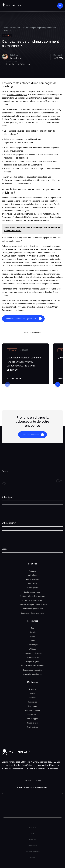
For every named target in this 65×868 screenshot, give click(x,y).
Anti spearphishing (32, 588)
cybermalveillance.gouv (17, 95)
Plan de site (32, 840)
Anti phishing (32, 584)
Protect (5, 471)
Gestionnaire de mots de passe (33, 613)
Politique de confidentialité (32, 852)
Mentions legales (32, 846)
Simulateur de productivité (33, 670)
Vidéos (32, 641)
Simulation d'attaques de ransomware (33, 605)
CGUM (32, 834)
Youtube (38, 781)
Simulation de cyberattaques (32, 609)
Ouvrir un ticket (32, 727)
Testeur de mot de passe (32, 653)
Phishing (8, 35)
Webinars (32, 649)
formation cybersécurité (45, 98)
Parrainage (32, 706)
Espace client (32, 714)
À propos (32, 689)
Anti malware (32, 575)
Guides (32, 636)
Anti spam (32, 571)
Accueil (7, 28)
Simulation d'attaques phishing (32, 600)
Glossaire (32, 632)
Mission (32, 694)
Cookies (32, 857)
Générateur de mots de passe (32, 666)
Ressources (16, 28)
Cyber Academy (9, 523)
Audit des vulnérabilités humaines (32, 596)
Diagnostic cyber (33, 662)
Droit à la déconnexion (32, 592)
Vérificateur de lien (33, 657)
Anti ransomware (32, 579)
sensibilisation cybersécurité (28, 201)
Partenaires (33, 702)
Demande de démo (32, 710)
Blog (24, 28)
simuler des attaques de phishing (36, 300)
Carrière (32, 698)
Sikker (5, 549)
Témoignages (32, 645)
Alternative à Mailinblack (32, 674)
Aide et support (32, 719)
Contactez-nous (32, 723)
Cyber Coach (8, 497)
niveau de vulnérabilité (32, 165)
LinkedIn (28, 781)
